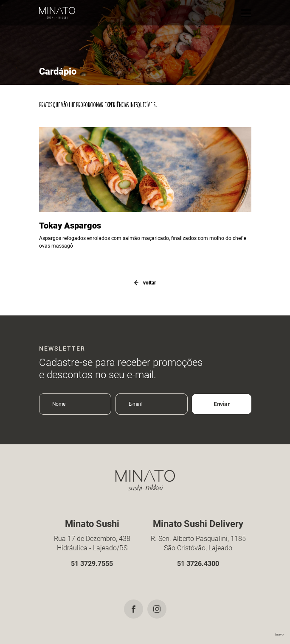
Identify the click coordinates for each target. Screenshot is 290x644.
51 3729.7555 (92, 564)
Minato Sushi (57, 13)
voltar (145, 283)
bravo (279, 634)
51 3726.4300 (198, 564)
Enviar (221, 404)
